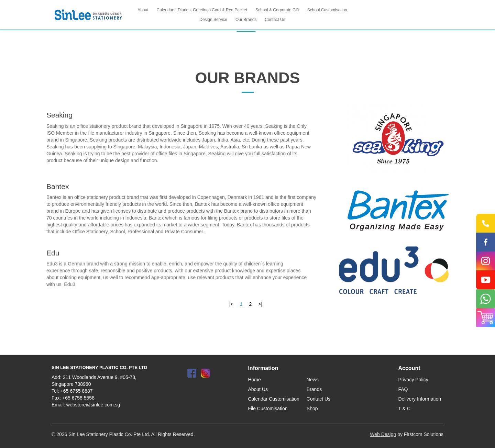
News (313, 380)
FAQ (403, 389)
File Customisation (268, 408)
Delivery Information (420, 399)
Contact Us (318, 399)
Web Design (383, 434)
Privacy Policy (413, 380)
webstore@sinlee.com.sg (93, 405)
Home (254, 380)
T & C (405, 408)
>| (260, 304)
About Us (258, 389)
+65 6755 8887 (77, 391)
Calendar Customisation (273, 399)
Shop (312, 408)
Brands (314, 389)
